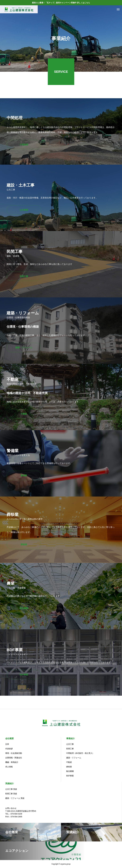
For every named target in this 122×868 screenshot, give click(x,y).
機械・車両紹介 (12, 762)
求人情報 (9, 767)
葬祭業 (69, 767)
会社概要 (10, 738)
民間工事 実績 (11, 794)
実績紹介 (10, 783)
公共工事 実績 (11, 789)
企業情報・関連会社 (14, 758)
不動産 (69, 762)
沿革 (7, 744)
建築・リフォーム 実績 (15, 798)
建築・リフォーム (74, 758)
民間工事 (70, 749)
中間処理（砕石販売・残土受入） (80, 753)
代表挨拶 (9, 749)
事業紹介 (71, 738)
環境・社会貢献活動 (14, 753)
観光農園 (70, 771)
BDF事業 (70, 776)
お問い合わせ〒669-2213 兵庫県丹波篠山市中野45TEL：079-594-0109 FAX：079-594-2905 (21, 812)
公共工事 (70, 744)
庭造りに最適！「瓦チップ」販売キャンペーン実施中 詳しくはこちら (61, 3)
